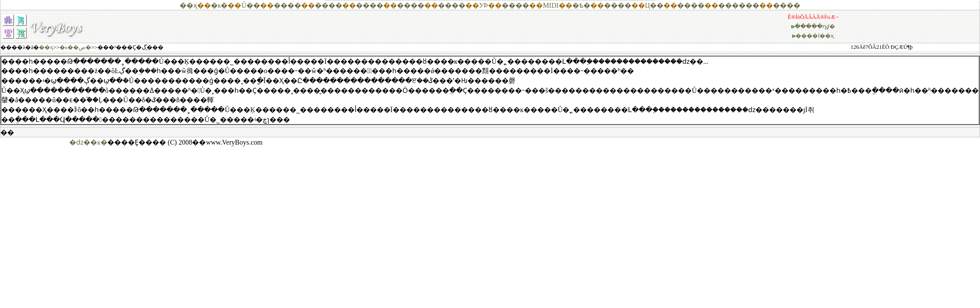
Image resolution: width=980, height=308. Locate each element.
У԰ (481, 5)
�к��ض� (75, 47)
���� (287, 5)
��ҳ (188, 5)
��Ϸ (486, 5)
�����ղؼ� (815, 26)
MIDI (551, 5)
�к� (219, 5)
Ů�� (251, 5)
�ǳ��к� (88, 142)
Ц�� (654, 5)
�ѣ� (581, 5)
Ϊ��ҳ (826, 36)
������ (739, 5)
